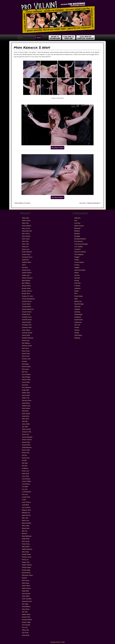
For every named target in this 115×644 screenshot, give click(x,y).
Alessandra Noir (27, 231)
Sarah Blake (26, 596)
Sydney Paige (26, 622)
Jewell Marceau (27, 447)
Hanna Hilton (26, 395)
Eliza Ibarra (25, 369)
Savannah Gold (27, 601)
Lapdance (77, 288)
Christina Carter (27, 327)
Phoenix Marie (26, 567)
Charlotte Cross (27, 317)
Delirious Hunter (27, 346)
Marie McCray (26, 515)
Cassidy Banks (26, 307)
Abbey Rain (25, 218)
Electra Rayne (26, 367)
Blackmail (77, 228)
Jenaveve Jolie (26, 432)
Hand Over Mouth (80, 270)
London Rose (26, 497)
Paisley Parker (26, 554)
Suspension (78, 322)
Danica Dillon (26, 335)
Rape (76, 299)
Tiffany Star (25, 630)
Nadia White (26, 539)
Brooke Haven (26, 288)
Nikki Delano (26, 547)
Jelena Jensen (26, 429)
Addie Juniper (26, 220)
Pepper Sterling (27, 565)
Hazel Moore (26, 403)
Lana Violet (25, 476)
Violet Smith (26, 635)
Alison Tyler (25, 244)
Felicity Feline (26, 380)
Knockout (77, 286)
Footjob (77, 260)
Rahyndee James (27, 575)
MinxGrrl (25, 533)
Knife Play (77, 283)
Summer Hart (26, 617)
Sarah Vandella (27, 599)
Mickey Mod (26, 528)
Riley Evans (26, 580)
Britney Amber (26, 286)
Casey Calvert (26, 304)
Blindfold (77, 231)
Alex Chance (26, 234)
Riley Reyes (26, 583)
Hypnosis (77, 278)
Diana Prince (26, 354)
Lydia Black (25, 505)
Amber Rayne (26, 254)
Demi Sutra (25, 348)
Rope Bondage (79, 304)
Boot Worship (79, 241)
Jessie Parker (26, 445)
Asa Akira (25, 267)
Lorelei (24, 500)
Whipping (77, 338)
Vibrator (77, 333)
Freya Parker (26, 382)
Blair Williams (26, 283)
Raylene (24, 578)
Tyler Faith (25, 633)
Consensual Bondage (81, 244)
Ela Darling (25, 364)
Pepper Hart (26, 562)
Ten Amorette (26, 625)
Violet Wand (78, 335)
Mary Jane (25, 518)
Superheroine (79, 320)
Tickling (77, 327)
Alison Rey (25, 241)
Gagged (77, 267)
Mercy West (26, 526)
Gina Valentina (26, 387)
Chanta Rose (26, 314)
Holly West (25, 411)
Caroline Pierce (27, 301)
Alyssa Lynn (26, 249)
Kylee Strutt (25, 473)
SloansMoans (26, 607)
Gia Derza (25, 385)
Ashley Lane (26, 275)
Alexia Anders (26, 236)
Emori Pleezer (26, 374)
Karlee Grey (26, 453)
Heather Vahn (26, 406)
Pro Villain (62, 642)
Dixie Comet (26, 356)
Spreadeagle (78, 314)
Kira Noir (25, 466)
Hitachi (76, 273)
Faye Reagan (26, 377)
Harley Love (26, 398)
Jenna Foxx (25, 434)
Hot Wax (77, 275)
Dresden (25, 361)
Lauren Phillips (26, 481)
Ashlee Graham (27, 273)
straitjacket (78, 317)
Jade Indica (25, 419)
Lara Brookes (26, 479)
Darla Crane (26, 340)
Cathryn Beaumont (28, 309)
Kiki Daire (25, 463)
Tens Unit (77, 325)
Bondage (77, 236)
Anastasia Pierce (27, 257)
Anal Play (77, 223)
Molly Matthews (27, 536)
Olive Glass (25, 552)
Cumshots (77, 249)
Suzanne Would (27, 620)
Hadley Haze (26, 393)
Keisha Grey (26, 458)
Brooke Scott (26, 293)
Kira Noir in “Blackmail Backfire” (90, 203)
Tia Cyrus (25, 627)
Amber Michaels (27, 252)
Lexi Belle (25, 487)
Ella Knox (25, 372)
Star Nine (25, 612)
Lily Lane (25, 489)
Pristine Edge (26, 570)
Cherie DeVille (26, 322)
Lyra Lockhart (26, 507)
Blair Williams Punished (23, 203)
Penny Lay (25, 560)
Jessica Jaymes (27, 440)
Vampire (77, 330)
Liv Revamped (26, 492)
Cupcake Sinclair (27, 333)
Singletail (77, 309)
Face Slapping (79, 254)
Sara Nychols (26, 594)
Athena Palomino (27, 278)
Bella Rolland (26, 281)
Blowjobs (77, 234)
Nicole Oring (26, 544)
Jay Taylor (25, 427)
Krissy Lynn (25, 471)
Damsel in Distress (80, 252)
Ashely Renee (26, 270)
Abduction (77, 218)
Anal (76, 220)
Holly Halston (26, 408)
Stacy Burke (26, 609)
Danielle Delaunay (28, 338)
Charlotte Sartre (27, 320)
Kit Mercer (25, 468)
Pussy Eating (78, 296)
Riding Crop (78, 301)
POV (76, 293)
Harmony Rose (27, 400)
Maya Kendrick (26, 523)
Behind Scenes (79, 226)
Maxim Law (25, 520)
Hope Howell (26, 414)
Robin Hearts (26, 586)
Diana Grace (26, 351)
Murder (77, 291)
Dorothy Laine (26, 359)
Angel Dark (25, 260)
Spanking (77, 312)
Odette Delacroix (27, 549)
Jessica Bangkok (27, 437)
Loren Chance (26, 502)
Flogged (77, 257)
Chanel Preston (27, 312)
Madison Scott (26, 510)
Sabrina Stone (26, 588)
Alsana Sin (25, 247)
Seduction (77, 307)
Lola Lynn (25, 494)
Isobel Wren (26, 416)
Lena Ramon (26, 484)
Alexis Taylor (26, 239)
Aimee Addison (27, 226)
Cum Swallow (79, 247)
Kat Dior (24, 455)
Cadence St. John (27, 296)
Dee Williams (26, 343)
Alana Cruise (26, 228)
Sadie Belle (25, 591)
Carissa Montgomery (28, 299)
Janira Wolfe (26, 424)
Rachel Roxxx (26, 573)
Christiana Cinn (27, 325)
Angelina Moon (27, 262)
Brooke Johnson (27, 291)
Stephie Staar (26, 614)
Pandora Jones (27, 557)
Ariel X (24, 265)
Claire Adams (26, 330)
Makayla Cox (26, 513)
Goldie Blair (25, 390)
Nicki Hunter (26, 541)
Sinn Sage (25, 604)
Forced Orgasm (79, 262)
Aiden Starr (25, 223)
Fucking (77, 265)
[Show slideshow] (57, 98)
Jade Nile (25, 421)
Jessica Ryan (26, 442)
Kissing (77, 281)
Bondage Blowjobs (80, 239)
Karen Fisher (26, 450)
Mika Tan (25, 531)
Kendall (24, 460)
